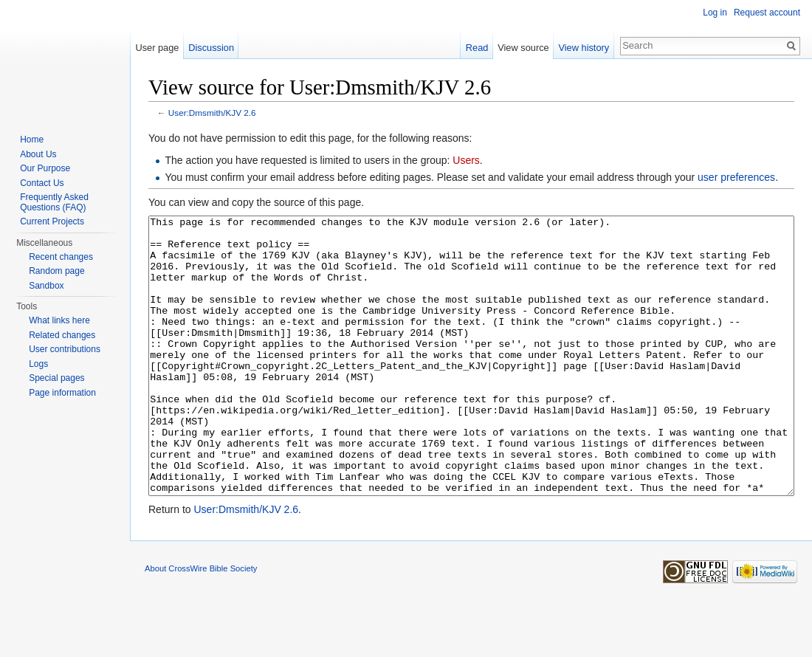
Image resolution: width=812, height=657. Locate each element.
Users (466, 160)
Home (32, 140)
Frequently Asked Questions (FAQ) (54, 202)
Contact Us (42, 183)
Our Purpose (45, 168)
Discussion (211, 48)
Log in (715, 13)
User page (157, 48)
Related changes (62, 335)
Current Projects (52, 221)
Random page (56, 271)
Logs (38, 364)
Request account (767, 13)
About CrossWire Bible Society (201, 624)
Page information (62, 393)
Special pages (56, 378)
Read (477, 48)
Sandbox (46, 286)
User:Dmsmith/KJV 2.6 (212, 113)
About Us (38, 154)
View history (584, 48)
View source (523, 48)
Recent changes (61, 257)
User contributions (65, 349)
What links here (59, 320)
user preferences (736, 177)
